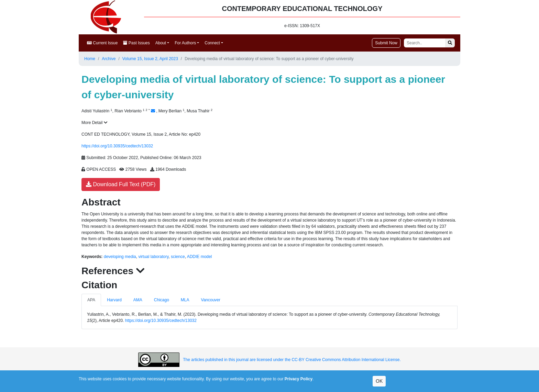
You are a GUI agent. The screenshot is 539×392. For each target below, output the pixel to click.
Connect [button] (212, 43)
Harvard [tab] (114, 300)
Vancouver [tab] (211, 300)
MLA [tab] (185, 300)
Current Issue (102, 43)
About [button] (161, 43)
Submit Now (386, 43)
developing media (120, 257)
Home (90, 59)
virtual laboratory (153, 257)
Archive (109, 59)
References (113, 271)
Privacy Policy (299, 379)
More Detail (95, 123)
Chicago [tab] (162, 300)
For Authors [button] (185, 43)
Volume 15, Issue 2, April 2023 (150, 59)
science (178, 257)
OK (379, 381)
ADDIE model (200, 257)
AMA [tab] (138, 300)
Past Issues (136, 43)
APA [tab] (91, 300)
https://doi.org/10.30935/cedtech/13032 (117, 146)
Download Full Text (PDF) (121, 184)
